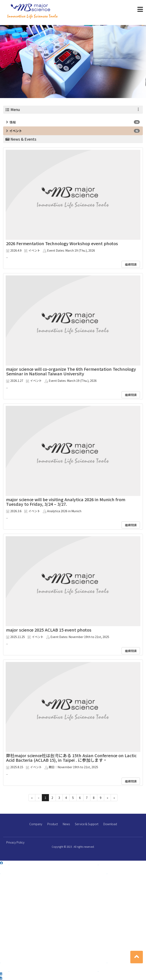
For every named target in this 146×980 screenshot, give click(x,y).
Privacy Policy (15, 842)
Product (53, 824)
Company (36, 824)
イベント (16, 131)
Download (110, 824)
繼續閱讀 (131, 264)
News (66, 824)
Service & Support (87, 824)
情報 (13, 122)
